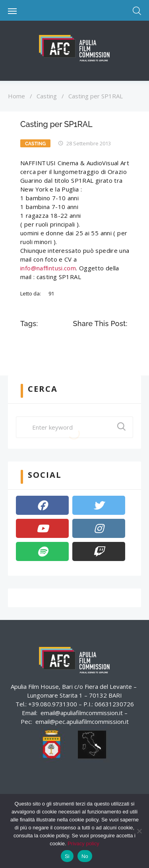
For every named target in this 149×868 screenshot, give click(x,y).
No (85, 856)
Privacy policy (83, 844)
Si (67, 856)
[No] (139, 831)
